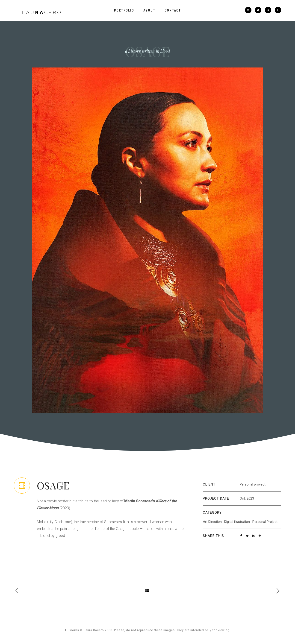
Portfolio (124, 10)
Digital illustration (237, 522)
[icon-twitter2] (259, 10)
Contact (173, 10)
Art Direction (212, 522)
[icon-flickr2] (269, 10)
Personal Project (265, 522)
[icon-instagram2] (249, 10)
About (149, 10)
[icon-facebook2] (278, 10)
